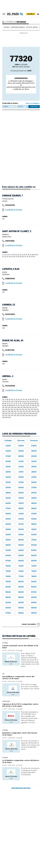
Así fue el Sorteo (32, 27)
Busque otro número (29, 624)
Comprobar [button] (34, 107)
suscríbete (31, 14)
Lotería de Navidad (14, 22)
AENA (34, 33)
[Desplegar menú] (4, 14)
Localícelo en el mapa (14, 210)
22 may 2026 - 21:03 (15, 681)
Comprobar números (18, 27)
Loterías (5, 643)
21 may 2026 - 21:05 (15, 765)
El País (4, 651)
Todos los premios (32, 103)
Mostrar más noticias (21, 788)
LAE (3, 674)
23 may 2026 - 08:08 (15, 651)
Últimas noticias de (19, 636)
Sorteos (7, 27)
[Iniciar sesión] (38, 14)
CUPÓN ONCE (6, 701)
